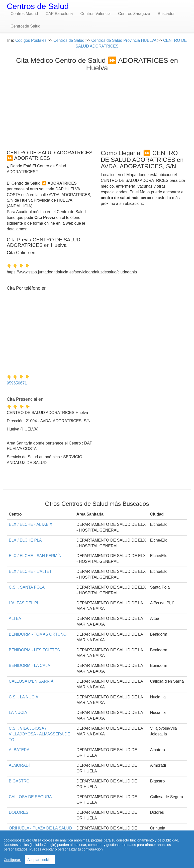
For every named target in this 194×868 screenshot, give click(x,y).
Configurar (12, 860)
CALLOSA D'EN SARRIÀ (31, 681)
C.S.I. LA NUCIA (23, 697)
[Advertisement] (97, 110)
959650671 (17, 383)
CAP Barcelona (59, 14)
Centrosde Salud (25, 26)
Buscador (166, 14)
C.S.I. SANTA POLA (27, 587)
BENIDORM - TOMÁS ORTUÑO (38, 634)
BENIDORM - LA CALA (29, 666)
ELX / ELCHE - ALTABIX (31, 524)
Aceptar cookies (40, 860)
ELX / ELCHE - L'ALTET (30, 571)
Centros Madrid (24, 14)
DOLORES (19, 812)
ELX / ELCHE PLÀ (25, 540)
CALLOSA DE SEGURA (30, 797)
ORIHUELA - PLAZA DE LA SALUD (40, 828)
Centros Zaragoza (134, 14)
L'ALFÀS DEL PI (23, 603)
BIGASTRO (19, 781)
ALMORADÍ (19, 765)
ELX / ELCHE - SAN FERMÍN (35, 556)
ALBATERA (19, 750)
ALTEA (15, 618)
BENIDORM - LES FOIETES (34, 650)
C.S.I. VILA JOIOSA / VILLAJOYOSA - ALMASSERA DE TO (39, 734)
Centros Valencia (95, 14)
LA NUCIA (18, 713)
